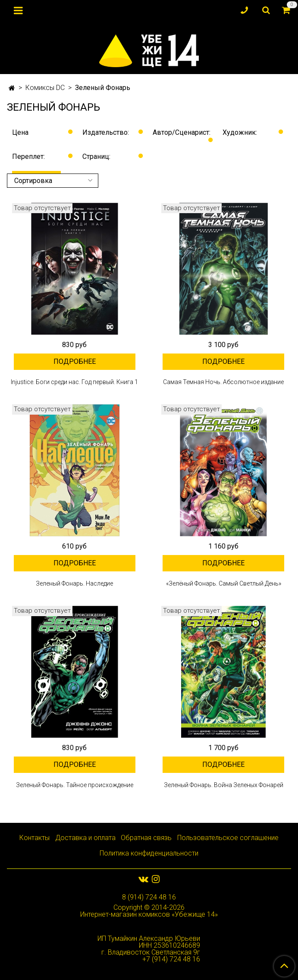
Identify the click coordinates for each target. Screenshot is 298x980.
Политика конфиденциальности (149, 853)
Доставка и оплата (85, 838)
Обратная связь (146, 838)
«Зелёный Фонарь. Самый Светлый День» (224, 583)
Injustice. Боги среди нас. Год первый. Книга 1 (74, 382)
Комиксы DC (45, 88)
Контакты (35, 838)
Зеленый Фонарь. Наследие (74, 583)
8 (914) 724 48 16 (149, 897)
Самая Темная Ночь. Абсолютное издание (223, 382)
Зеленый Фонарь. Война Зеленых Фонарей (224, 785)
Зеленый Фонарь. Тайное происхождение (75, 785)
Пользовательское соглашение (228, 838)
